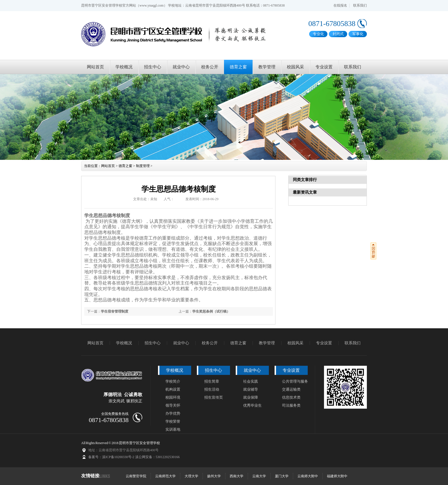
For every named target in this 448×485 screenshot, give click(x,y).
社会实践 (251, 381)
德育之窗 (238, 67)
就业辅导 (251, 389)
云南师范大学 (165, 476)
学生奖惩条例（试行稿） (211, 311)
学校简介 (173, 381)
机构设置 (173, 389)
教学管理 (267, 67)
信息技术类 (291, 397)
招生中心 (153, 67)
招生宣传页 (214, 397)
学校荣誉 (173, 421)
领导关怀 (173, 405)
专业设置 (324, 67)
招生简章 (212, 381)
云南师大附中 (308, 476)
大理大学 (191, 476)
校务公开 (210, 67)
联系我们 (360, 5)
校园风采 (295, 67)
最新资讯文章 (305, 192)
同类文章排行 (305, 180)
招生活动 (212, 389)
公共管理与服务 (295, 381)
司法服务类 (291, 405)
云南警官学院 (136, 476)
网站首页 (95, 67)
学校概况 (124, 67)
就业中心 (181, 67)
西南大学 (237, 476)
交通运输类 (291, 389)
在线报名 (340, 5)
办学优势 (173, 413)
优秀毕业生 (252, 405)
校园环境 (173, 397)
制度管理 (143, 166)
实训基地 (173, 429)
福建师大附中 (337, 476)
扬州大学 (214, 476)
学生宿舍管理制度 (115, 311)
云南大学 (259, 476)
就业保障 (251, 397)
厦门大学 (282, 476)
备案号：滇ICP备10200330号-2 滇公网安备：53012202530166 (134, 457)
